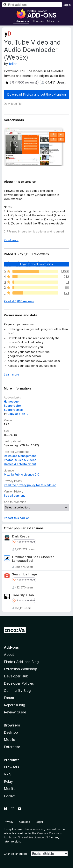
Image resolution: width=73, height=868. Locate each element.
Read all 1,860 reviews (19, 301)
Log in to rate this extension (37, 264)
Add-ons (11, 647)
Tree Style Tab (23, 595)
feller (13, 64)
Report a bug (15, 705)
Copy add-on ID (16, 414)
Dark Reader (21, 536)
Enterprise (12, 747)
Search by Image (25, 574)
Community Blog (17, 691)
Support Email (13, 410)
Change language (15, 854)
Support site (12, 406)
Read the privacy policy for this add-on (30, 485)
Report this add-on (17, 518)
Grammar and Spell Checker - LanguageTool (34, 559)
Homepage (11, 401)
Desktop (11, 732)
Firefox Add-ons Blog (21, 662)
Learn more (11, 374)
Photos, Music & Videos (20, 460)
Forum (9, 698)
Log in (67, 5)
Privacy (9, 822)
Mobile (9, 740)
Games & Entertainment (20, 464)
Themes (38, 21)
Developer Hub (16, 676)
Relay (8, 781)
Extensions (21, 21)
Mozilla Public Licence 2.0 (22, 474)
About (9, 655)
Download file (13, 104)
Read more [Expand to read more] (11, 240)
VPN (8, 774)
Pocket (10, 796)
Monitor (10, 789)
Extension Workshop (20, 669)
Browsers (11, 767)
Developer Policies (19, 683)
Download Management (20, 456)
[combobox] (32, 5)
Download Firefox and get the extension (36, 94)
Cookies (25, 822)
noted (40, 829)
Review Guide (15, 712)
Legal (39, 822)
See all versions (15, 496)
